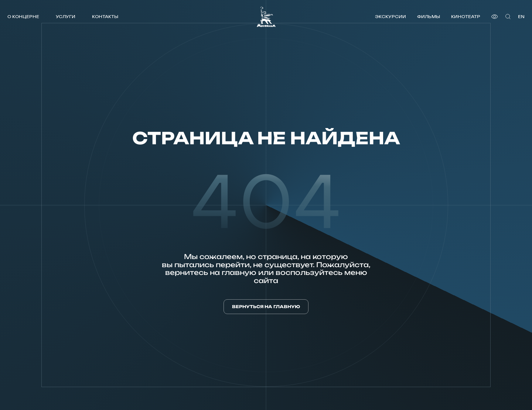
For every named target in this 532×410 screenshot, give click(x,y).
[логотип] (266, 17)
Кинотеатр (466, 16)
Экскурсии (391, 16)
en (521, 16)
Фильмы (429, 16)
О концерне (23, 16)
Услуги (66, 16)
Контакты (105, 16)
